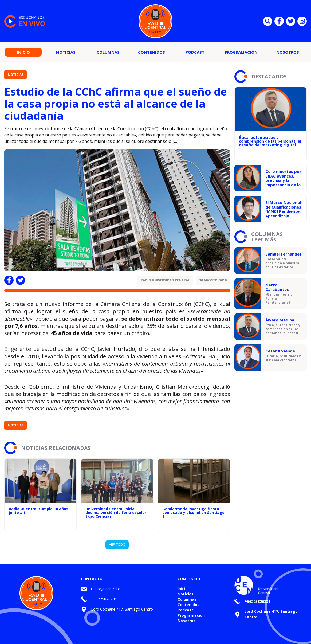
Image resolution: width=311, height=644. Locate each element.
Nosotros (288, 52)
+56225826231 (104, 599)
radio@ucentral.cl (106, 589)
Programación (241, 52)
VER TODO (117, 544)
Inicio (23, 52)
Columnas (108, 52)
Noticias (66, 52)
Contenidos (151, 52)
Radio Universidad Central (165, 280)
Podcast (195, 52)
